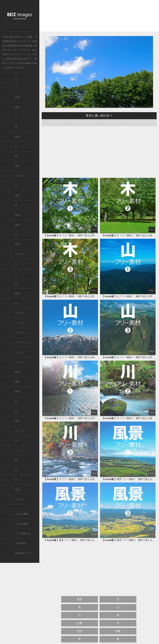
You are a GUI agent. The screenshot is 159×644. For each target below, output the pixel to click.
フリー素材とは (23, 533)
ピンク (18, 450)
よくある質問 (22, 524)
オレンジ (19, 431)
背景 (17, 372)
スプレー (19, 352)
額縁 (17, 293)
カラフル (19, 313)
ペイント (19, 362)
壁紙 (17, 382)
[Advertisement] (99, 17)
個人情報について (24, 553)
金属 (17, 225)
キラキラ (19, 254)
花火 (80, 631)
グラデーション (23, 343)
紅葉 (80, 623)
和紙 (17, 215)
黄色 (17, 421)
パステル (19, 499)
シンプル (19, 323)
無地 (17, 392)
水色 (17, 490)
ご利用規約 (20, 543)
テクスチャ (20, 176)
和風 (118, 631)
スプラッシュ (22, 333)
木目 (17, 195)
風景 (80, 599)
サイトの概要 (22, 514)
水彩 (17, 244)
